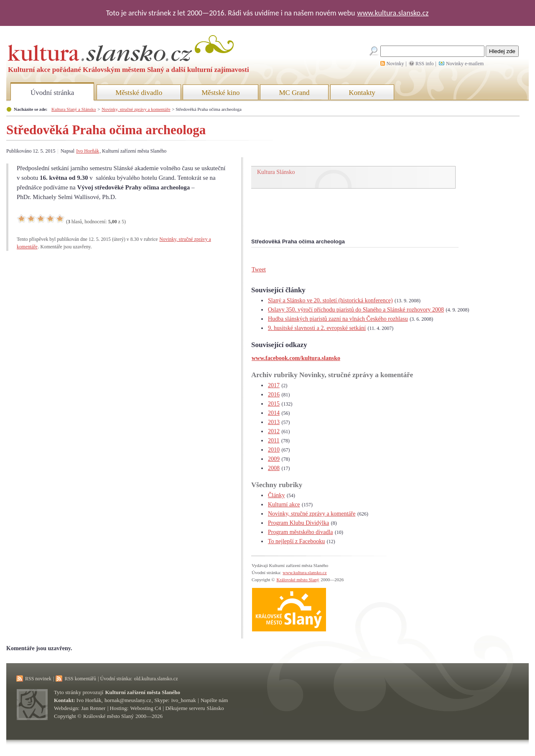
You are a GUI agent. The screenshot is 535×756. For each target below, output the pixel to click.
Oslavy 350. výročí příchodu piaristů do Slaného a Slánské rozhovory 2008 (356, 310)
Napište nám (214, 700)
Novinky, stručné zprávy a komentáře (136, 109)
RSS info (425, 64)
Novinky (395, 64)
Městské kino (220, 93)
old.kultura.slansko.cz (156, 679)
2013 (274, 422)
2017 (274, 385)
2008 (274, 468)
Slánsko (215, 708)
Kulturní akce (284, 504)
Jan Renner (93, 708)
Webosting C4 (146, 708)
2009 (274, 459)
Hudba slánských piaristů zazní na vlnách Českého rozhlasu (338, 319)
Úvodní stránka (52, 93)
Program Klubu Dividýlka (298, 523)
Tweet (259, 269)
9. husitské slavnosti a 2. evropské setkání (317, 328)
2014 (274, 413)
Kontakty (362, 93)
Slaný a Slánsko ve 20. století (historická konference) (330, 300)
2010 (274, 450)
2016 (274, 395)
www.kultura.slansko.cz (393, 13)
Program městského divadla (301, 532)
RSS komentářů (80, 679)
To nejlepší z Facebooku (296, 541)
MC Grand (294, 93)
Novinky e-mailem (465, 64)
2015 (274, 404)
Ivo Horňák (88, 151)
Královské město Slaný (298, 580)
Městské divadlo (139, 93)
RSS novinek (38, 679)
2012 (274, 431)
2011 (274, 441)
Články (276, 495)
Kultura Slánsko (276, 172)
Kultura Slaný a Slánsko (74, 109)
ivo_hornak (184, 700)
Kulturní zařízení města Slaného (143, 692)
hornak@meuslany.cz (128, 700)
